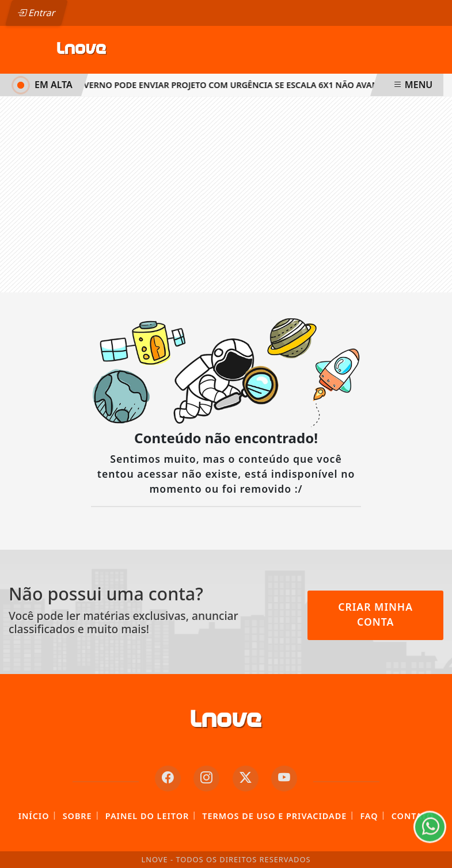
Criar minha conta (375, 614)
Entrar (36, 13)
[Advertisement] (226, 195)
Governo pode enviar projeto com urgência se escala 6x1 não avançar (231, 85)
